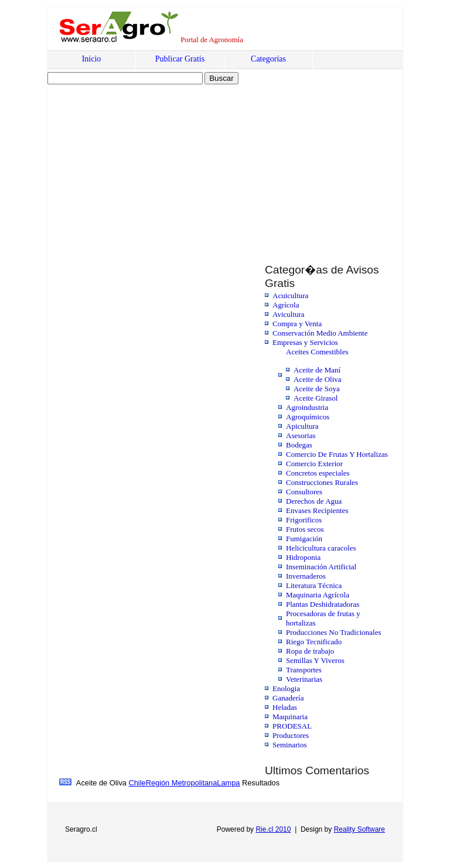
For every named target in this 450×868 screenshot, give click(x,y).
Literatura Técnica (314, 585)
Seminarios (290, 745)
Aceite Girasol (316, 398)
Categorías (268, 59)
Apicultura (302, 426)
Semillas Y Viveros (315, 660)
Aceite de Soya (317, 389)
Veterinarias (304, 679)
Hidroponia (303, 557)
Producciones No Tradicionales (333, 632)
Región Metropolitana (182, 783)
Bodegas (299, 445)
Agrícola (286, 305)
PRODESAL (292, 726)
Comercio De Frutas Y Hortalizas (337, 454)
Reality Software (359, 829)
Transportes (304, 670)
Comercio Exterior (314, 464)
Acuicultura (290, 295)
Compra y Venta (297, 324)
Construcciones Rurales (322, 482)
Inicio (92, 59)
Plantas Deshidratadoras (323, 604)
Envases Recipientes (317, 510)
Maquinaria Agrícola (318, 595)
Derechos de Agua (314, 501)
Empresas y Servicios (305, 342)
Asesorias (301, 435)
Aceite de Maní (317, 370)
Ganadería (288, 698)
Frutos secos (305, 529)
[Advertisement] (148, 162)
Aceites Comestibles (317, 352)
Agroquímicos (308, 417)
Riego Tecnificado (314, 642)
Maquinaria (290, 717)
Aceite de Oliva (318, 379)
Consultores (304, 492)
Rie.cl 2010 (273, 829)
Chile (137, 783)
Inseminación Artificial (321, 567)
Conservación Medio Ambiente (320, 333)
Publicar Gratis (180, 59)
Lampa (228, 783)
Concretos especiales (318, 473)
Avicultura (289, 314)
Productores (291, 735)
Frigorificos (304, 520)
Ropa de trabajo (310, 651)
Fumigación (304, 539)
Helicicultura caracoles (321, 548)
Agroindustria (307, 407)
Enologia (286, 688)
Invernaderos (306, 576)
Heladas (285, 707)
